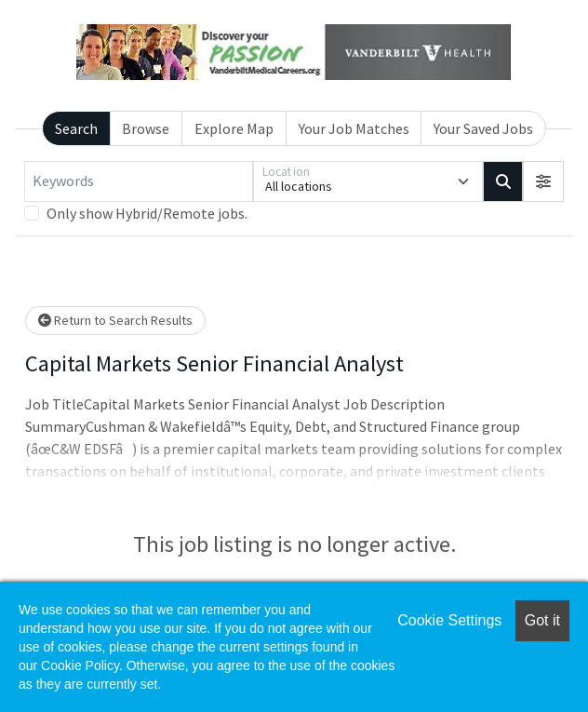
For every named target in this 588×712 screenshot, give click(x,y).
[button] (543, 181)
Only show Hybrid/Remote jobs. (147, 213)
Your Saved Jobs (483, 128)
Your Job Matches (354, 128)
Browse (146, 128)
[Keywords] (139, 181)
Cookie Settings (449, 620)
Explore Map (234, 128)
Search (76, 128)
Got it (542, 620)
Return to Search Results (115, 320)
